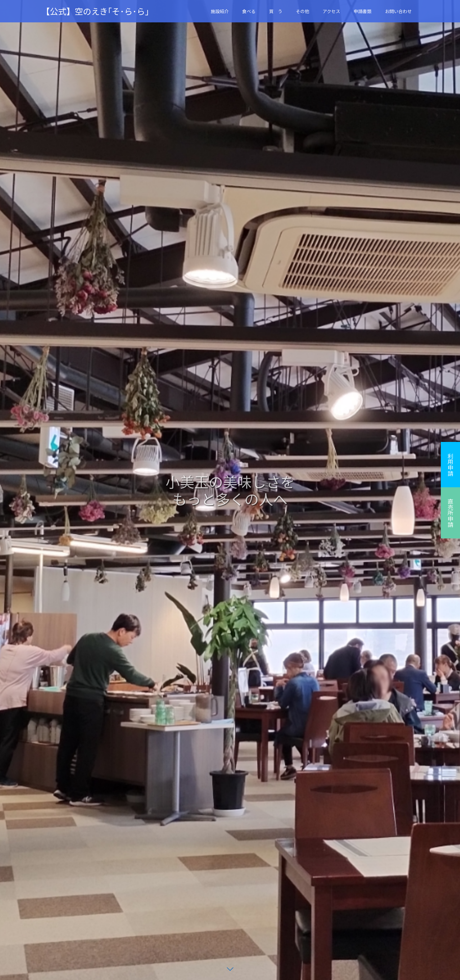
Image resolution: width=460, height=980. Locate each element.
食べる (249, 11)
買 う (276, 11)
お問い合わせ (398, 11)
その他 (303, 11)
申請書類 (363, 11)
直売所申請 (450, 513)
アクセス (331, 11)
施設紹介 (220, 11)
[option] (230, 490)
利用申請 (450, 465)
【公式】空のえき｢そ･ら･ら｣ (95, 11)
